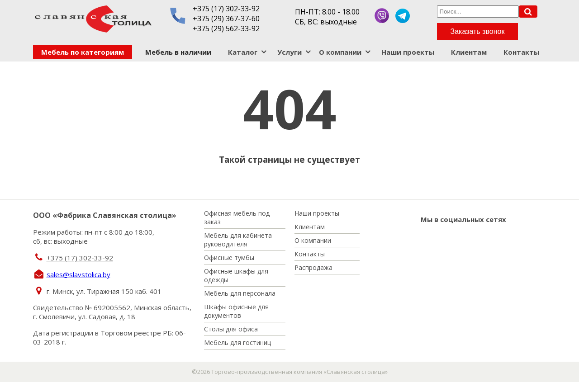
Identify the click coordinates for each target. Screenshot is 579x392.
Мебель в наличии (178, 52)
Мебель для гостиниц (237, 342)
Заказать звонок (478, 31)
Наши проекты (408, 52)
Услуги (289, 52)
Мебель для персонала (240, 293)
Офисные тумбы (229, 257)
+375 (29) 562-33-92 (226, 28)
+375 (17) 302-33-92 (226, 9)
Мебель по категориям (83, 52)
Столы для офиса (231, 329)
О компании (340, 52)
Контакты (521, 52)
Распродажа (313, 267)
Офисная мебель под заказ (237, 217)
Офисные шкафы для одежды (236, 275)
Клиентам (469, 52)
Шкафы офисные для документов (236, 311)
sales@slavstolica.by (78, 274)
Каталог (243, 52)
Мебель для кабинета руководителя (238, 240)
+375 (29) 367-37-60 (226, 19)
